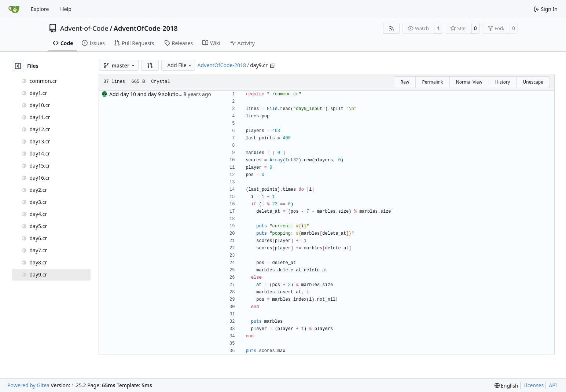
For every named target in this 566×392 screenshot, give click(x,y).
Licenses (534, 385)
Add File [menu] (180, 65)
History (503, 82)
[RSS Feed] (392, 28)
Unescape (533, 82)
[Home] (14, 9)
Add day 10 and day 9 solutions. (147, 94)
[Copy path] (273, 65)
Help (66, 9)
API (553, 385)
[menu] (506, 386)
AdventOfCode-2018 (146, 28)
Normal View (469, 82)
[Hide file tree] (18, 66)
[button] (150, 65)
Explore (40, 9)
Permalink (432, 82)
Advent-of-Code (84, 28)
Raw (405, 82)
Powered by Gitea (28, 385)
